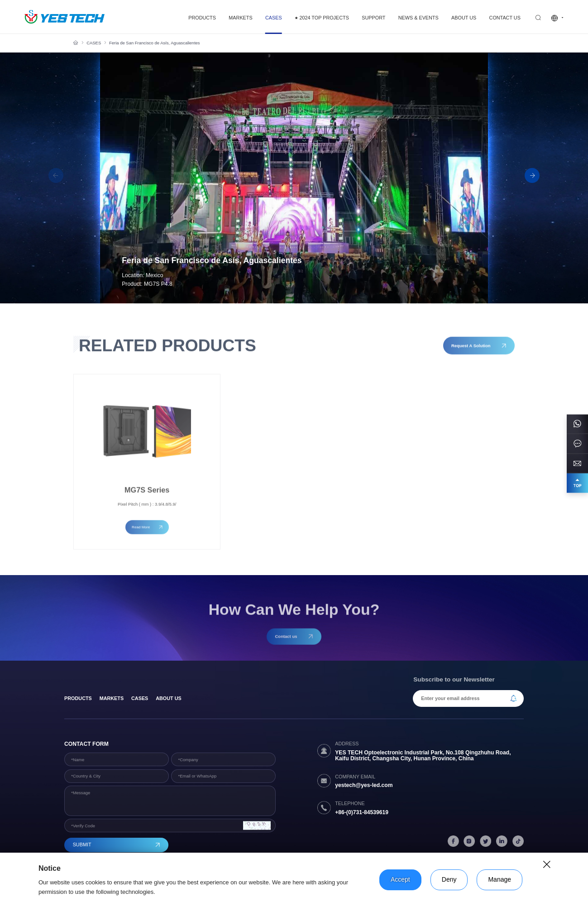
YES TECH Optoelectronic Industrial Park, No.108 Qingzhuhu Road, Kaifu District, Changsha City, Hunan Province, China (423, 756)
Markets (112, 698)
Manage (500, 879)
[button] (532, 175)
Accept (400, 879)
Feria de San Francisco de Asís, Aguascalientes (155, 43)
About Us (168, 698)
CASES (94, 43)
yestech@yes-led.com (364, 785)
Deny (449, 879)
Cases (140, 698)
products (78, 698)
